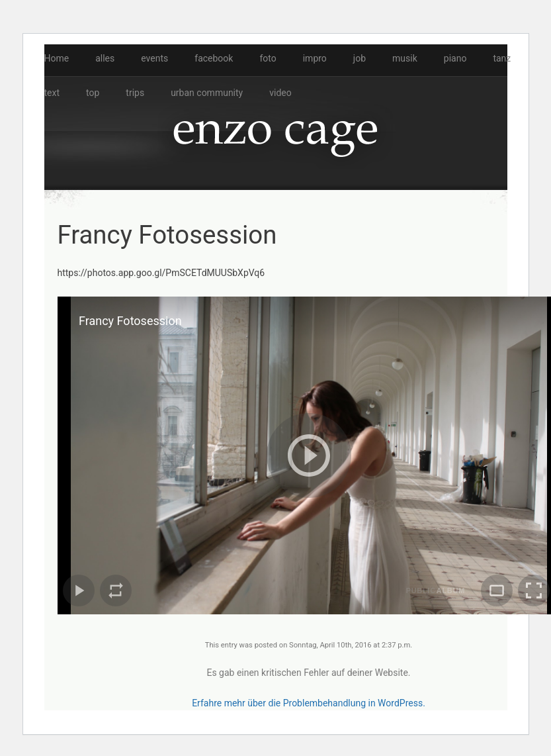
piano (455, 58)
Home (57, 58)
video (280, 93)
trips (135, 93)
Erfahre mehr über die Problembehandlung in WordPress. (309, 703)
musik (405, 58)
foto (268, 58)
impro (315, 58)
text (52, 93)
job (360, 58)
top (93, 93)
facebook (214, 58)
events (154, 58)
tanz (502, 58)
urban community (207, 93)
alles (105, 58)
